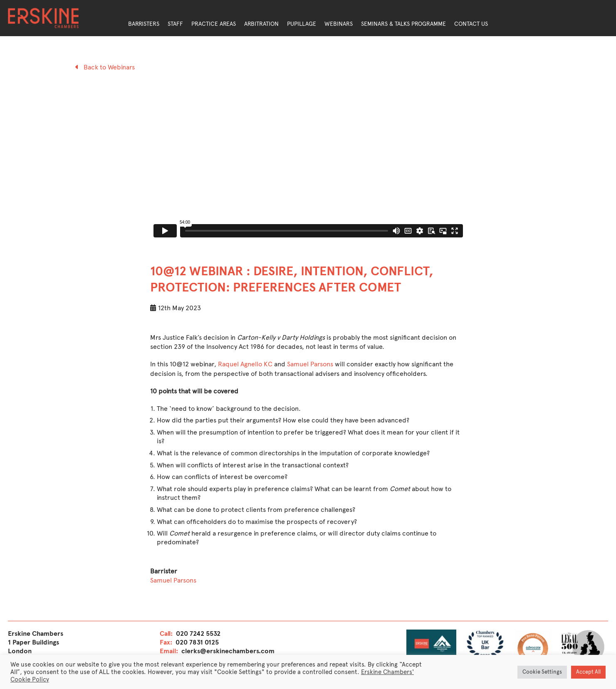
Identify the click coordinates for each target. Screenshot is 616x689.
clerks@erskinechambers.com (228, 651)
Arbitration (261, 24)
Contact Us (471, 24)
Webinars (339, 24)
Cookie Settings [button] (542, 672)
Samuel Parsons (310, 364)
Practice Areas (214, 24)
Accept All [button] (588, 672)
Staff (175, 24)
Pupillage (302, 24)
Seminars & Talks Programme (403, 24)
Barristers (144, 24)
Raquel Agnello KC (245, 364)
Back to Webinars (105, 67)
